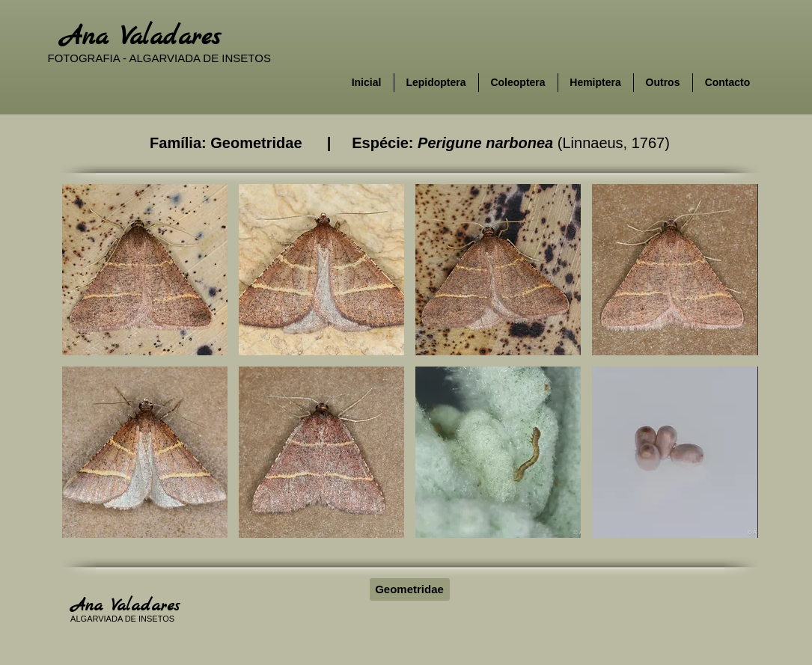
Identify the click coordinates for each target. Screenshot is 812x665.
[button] (145, 270)
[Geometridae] (410, 589)
